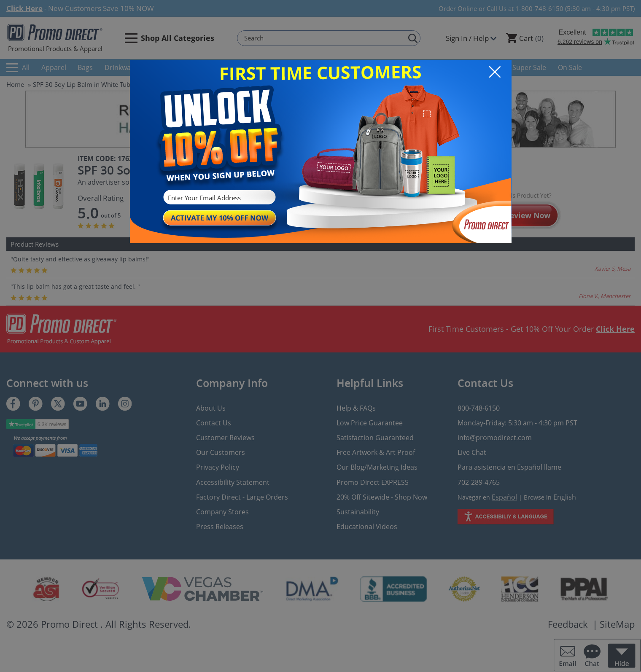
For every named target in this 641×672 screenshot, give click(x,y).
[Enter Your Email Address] (218, 198)
